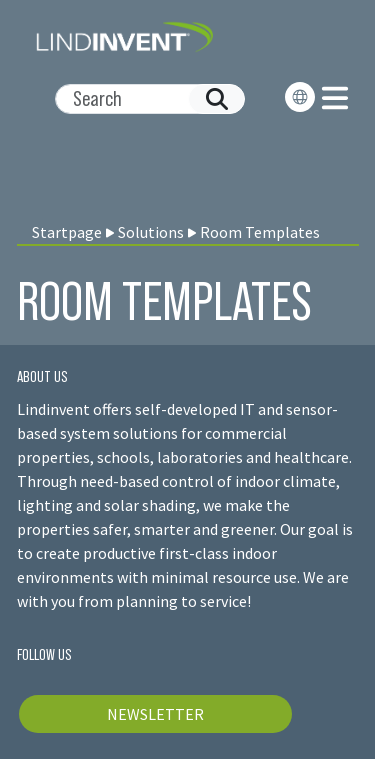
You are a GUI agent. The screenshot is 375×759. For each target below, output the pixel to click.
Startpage (67, 232)
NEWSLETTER (155, 714)
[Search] (142, 99)
